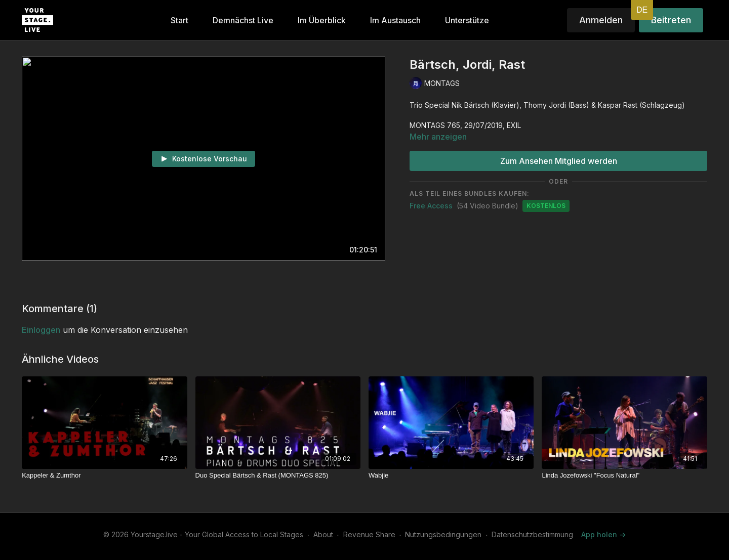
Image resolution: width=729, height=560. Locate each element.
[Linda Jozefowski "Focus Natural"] (624, 476)
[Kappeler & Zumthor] (104, 476)
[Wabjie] (451, 476)
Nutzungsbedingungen (443, 534)
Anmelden (601, 20)
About (323, 534)
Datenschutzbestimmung (532, 534)
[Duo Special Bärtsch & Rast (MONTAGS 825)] (278, 476)
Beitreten (671, 20)
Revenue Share (369, 534)
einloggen (41, 330)
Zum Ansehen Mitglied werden (559, 161)
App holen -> (603, 534)
